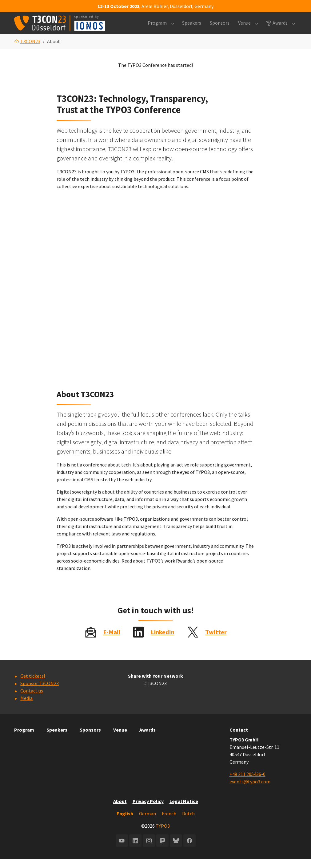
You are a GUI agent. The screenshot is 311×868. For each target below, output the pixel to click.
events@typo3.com (250, 791)
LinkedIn (163, 641)
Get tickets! (33, 685)
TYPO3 (163, 835)
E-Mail (112, 641)
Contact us (32, 700)
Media (26, 708)
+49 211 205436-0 (247, 783)
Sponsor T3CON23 (40, 693)
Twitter (216, 641)
